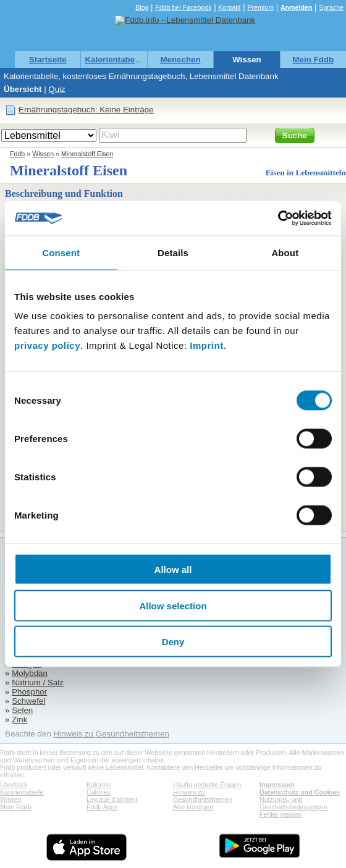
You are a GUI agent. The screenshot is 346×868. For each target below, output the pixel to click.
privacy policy (47, 345)
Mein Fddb (313, 60)
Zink (19, 720)
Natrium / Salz (38, 682)
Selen (22, 710)
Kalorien (99, 785)
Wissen (247, 60)
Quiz (57, 89)
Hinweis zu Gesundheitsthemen (112, 734)
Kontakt (229, 7)
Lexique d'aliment (112, 799)
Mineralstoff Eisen (87, 154)
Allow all (173, 570)
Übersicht (23, 89)
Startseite (48, 60)
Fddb (17, 154)
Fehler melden (281, 814)
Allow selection (173, 605)
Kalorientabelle (114, 60)
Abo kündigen (193, 807)
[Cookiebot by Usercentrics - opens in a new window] (278, 219)
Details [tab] (173, 252)
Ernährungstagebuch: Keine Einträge (86, 110)
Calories (99, 792)
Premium (260, 7)
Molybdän (30, 673)
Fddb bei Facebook (183, 7)
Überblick (14, 785)
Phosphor (29, 692)
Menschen (180, 60)
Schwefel (28, 701)
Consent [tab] (61, 252)
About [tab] (285, 252)
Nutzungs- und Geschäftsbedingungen (293, 803)
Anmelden (297, 7)
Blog (142, 7)
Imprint (206, 345)
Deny (173, 642)
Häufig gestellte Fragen (207, 785)
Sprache (331, 7)
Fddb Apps (102, 807)
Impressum (277, 785)
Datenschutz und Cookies (300, 792)
